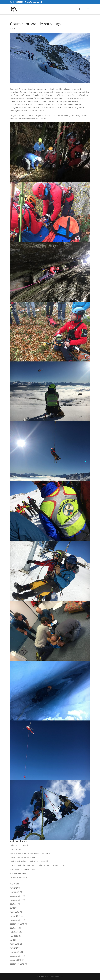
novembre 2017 (17, 900)
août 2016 (14, 928)
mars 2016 (15, 944)
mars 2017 (15, 912)
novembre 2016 (17, 920)
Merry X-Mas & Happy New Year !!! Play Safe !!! (30, 853)
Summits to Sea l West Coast (22, 869)
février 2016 (15, 948)
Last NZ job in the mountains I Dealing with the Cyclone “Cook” (37, 865)
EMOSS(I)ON (15, 849)
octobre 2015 (16, 960)
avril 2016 (14, 940)
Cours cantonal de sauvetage (23, 857)
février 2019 (15, 888)
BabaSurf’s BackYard (19, 845)
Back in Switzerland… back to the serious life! (30, 861)
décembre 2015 (17, 956)
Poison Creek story (18, 873)
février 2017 (15, 916)
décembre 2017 (17, 896)
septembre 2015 (17, 964)
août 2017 (14, 904)
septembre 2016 (17, 924)
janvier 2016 (15, 952)
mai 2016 (14, 936)
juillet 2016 (15, 932)
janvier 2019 (15, 892)
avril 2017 (14, 908)
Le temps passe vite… (19, 877)
